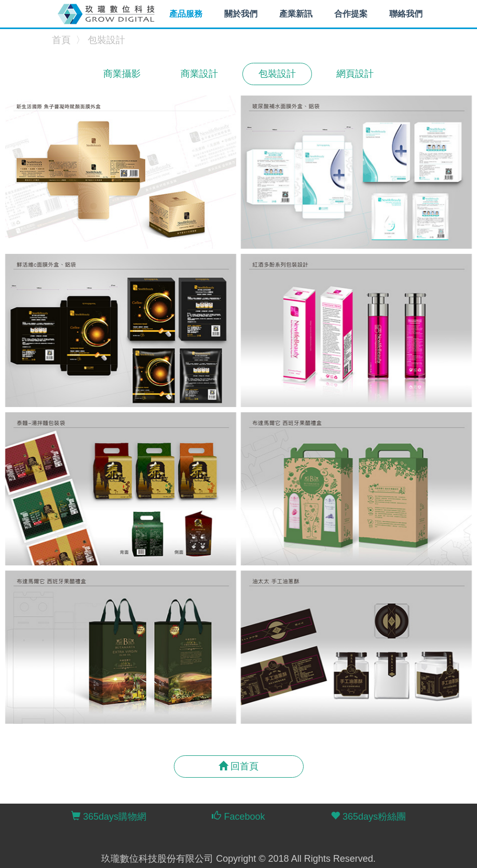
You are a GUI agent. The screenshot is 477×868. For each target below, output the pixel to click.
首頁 (61, 40)
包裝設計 (106, 40)
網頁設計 (355, 74)
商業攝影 (122, 74)
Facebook (238, 816)
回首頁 (238, 766)
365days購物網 (109, 816)
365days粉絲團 (368, 816)
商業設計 (199, 74)
